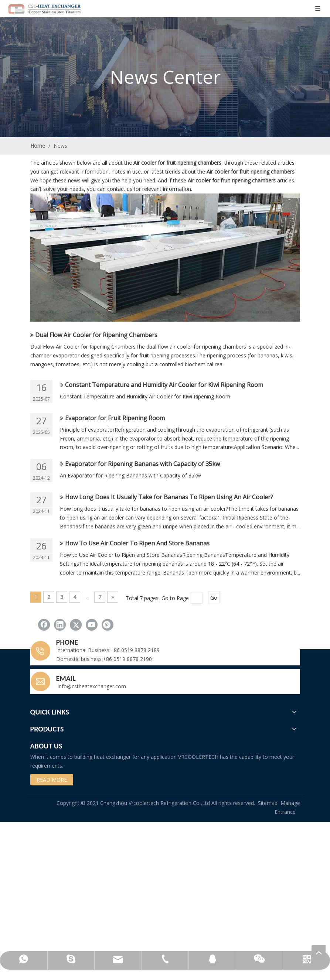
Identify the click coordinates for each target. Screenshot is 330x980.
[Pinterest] (108, 625)
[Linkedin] (60, 625)
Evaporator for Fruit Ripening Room (115, 418)
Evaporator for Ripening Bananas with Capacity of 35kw (142, 464)
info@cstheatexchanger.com (91, 686)
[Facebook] (44, 625)
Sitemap (268, 803)
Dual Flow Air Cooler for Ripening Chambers (96, 335)
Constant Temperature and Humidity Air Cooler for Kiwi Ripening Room (164, 385)
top (319, 952)
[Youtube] (92, 625)
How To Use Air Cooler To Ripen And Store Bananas (137, 543)
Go (214, 598)
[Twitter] (76, 625)
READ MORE (52, 780)
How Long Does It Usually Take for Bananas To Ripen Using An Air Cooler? (169, 497)
